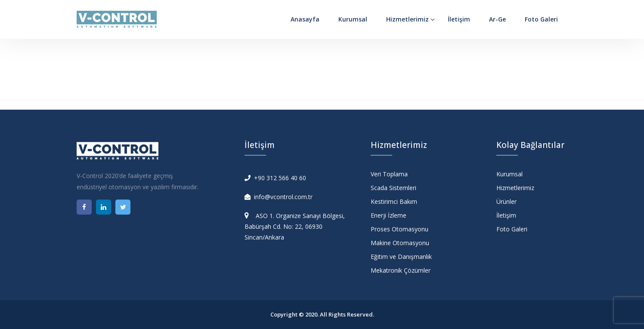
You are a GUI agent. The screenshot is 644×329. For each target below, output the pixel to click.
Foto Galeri (541, 19)
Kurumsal (353, 19)
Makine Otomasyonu (400, 243)
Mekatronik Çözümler (401, 270)
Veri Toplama (389, 174)
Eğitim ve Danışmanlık (401, 257)
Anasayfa (305, 19)
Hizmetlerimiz (407, 19)
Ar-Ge (497, 19)
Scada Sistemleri (393, 188)
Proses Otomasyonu (399, 229)
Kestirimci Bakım (394, 201)
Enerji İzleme (389, 215)
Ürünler (506, 201)
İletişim (459, 19)
